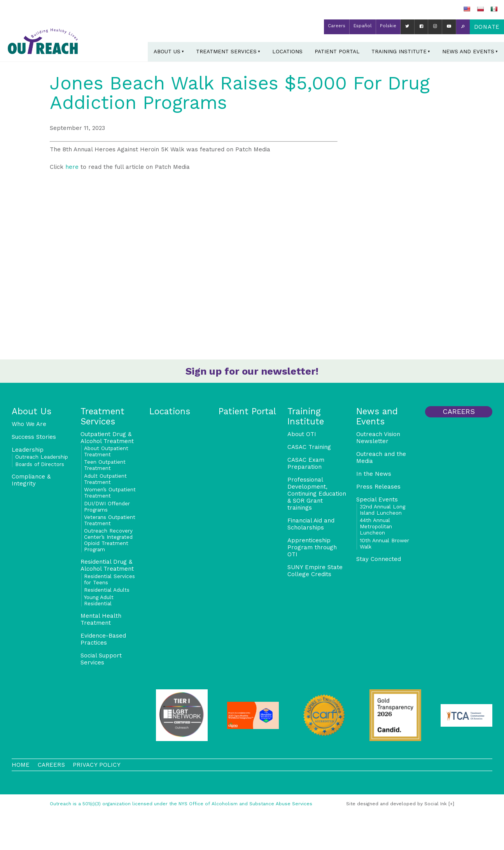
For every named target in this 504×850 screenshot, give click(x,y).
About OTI (302, 434)
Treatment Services (226, 51)
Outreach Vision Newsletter (378, 438)
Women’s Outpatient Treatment (110, 492)
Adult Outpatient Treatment (105, 479)
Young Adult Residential (99, 600)
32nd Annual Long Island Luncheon (382, 510)
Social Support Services (101, 659)
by (396, 804)
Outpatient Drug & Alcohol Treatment (107, 438)
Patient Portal (337, 51)
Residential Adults (107, 590)
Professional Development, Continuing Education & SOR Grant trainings (317, 494)
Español (363, 26)
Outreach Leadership (42, 457)
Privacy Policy (97, 765)
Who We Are (29, 424)
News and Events (468, 51)
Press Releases (378, 487)
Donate (487, 27)
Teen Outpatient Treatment (105, 465)
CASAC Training (309, 447)
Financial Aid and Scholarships (311, 524)
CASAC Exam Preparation (306, 463)
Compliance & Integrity (31, 480)
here (72, 167)
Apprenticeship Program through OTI (312, 547)
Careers (337, 26)
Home (21, 765)
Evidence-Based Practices (103, 639)
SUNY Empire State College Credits (315, 571)
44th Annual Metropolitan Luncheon (376, 526)
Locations (287, 51)
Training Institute (399, 51)
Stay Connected (379, 559)
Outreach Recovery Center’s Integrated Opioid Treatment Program (108, 540)
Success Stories (34, 437)
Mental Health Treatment (101, 619)
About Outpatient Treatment (106, 451)
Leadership (28, 450)
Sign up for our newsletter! (252, 371)
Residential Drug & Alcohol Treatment (107, 565)
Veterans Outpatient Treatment (110, 520)
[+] (451, 804)
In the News (374, 474)
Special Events (377, 499)
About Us (167, 51)
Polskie (388, 26)
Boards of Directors (40, 464)
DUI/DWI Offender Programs (107, 506)
